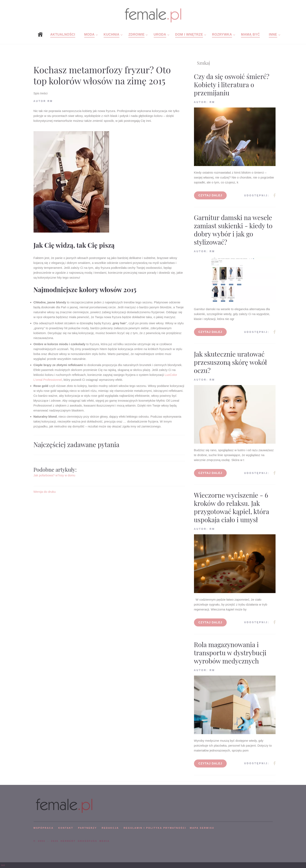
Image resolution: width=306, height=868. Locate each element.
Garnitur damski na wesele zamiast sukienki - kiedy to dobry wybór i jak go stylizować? (233, 230)
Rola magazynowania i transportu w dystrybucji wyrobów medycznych (230, 653)
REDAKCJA (110, 828)
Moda (89, 34)
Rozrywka (222, 34)
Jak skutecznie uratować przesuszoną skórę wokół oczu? (230, 362)
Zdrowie (136, 34)
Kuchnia (112, 34)
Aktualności (63, 34)
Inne (273, 34)
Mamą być (250, 34)
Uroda (160, 34)
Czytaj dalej (210, 195)
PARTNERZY (87, 828)
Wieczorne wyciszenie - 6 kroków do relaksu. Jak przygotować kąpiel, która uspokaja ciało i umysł (232, 507)
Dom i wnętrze (189, 34)
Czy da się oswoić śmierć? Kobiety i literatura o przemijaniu (232, 84)
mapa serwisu (202, 828)
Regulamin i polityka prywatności (155, 828)
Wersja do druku (45, 492)
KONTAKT (66, 828)
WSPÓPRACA (44, 828)
